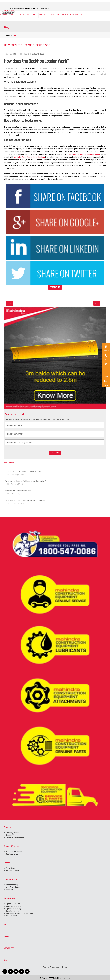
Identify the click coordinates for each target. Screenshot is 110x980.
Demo (106, 357)
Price (106, 374)
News (106, 383)
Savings (106, 348)
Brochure (106, 365)
